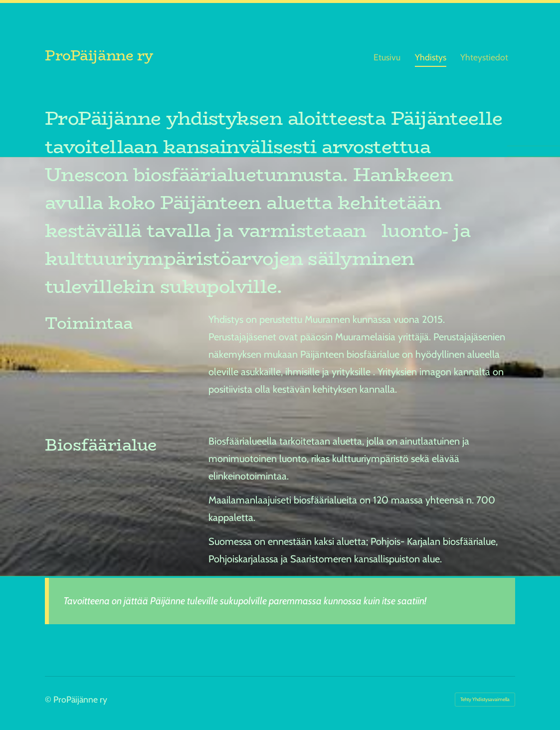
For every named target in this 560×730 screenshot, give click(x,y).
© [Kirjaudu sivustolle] (49, 699)
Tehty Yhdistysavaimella (485, 699)
